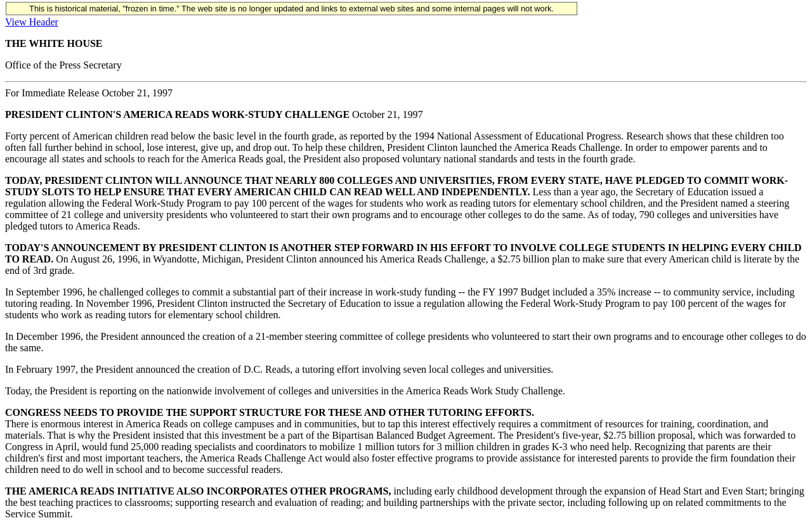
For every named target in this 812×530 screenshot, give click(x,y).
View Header (32, 22)
